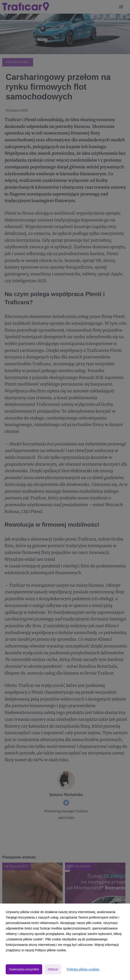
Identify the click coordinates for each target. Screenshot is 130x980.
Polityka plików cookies (83, 969)
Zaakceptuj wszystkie (24, 969)
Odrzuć (53, 969)
